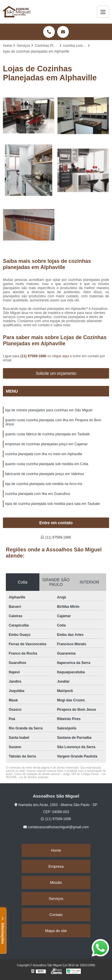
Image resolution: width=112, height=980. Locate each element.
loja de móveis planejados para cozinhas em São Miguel (49, 410)
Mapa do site (56, 931)
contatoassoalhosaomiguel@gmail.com (56, 827)
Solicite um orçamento (56, 373)
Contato (56, 915)
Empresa (56, 866)
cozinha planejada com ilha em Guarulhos (37, 494)
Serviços (56, 899)
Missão (56, 882)
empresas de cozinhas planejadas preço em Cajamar (46, 444)
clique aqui (61, 356)
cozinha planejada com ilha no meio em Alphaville (44, 454)
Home (56, 850)
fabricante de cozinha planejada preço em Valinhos (44, 474)
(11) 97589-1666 (34, 356)
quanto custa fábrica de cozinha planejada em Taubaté (47, 434)
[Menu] (103, 12)
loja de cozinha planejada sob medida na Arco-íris (44, 484)
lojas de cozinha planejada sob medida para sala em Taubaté (52, 504)
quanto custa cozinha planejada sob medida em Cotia (47, 464)
